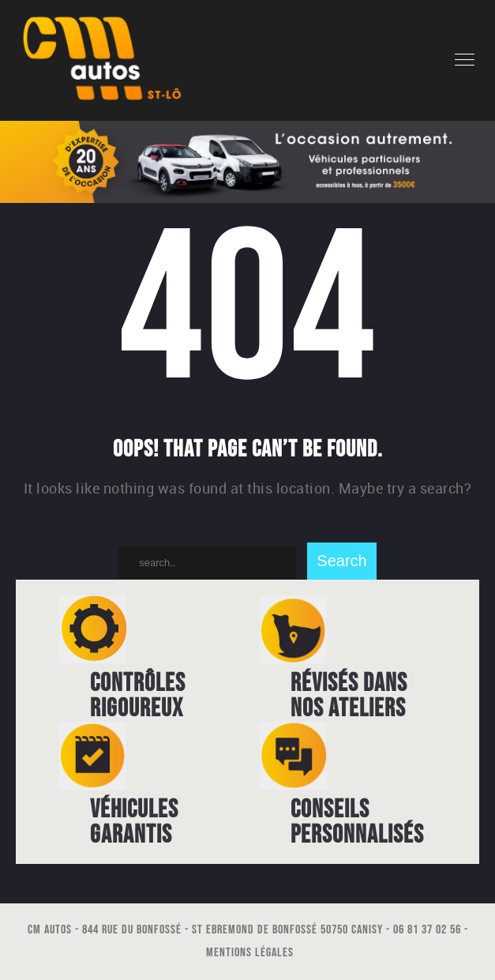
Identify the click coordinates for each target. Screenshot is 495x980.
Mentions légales (250, 953)
